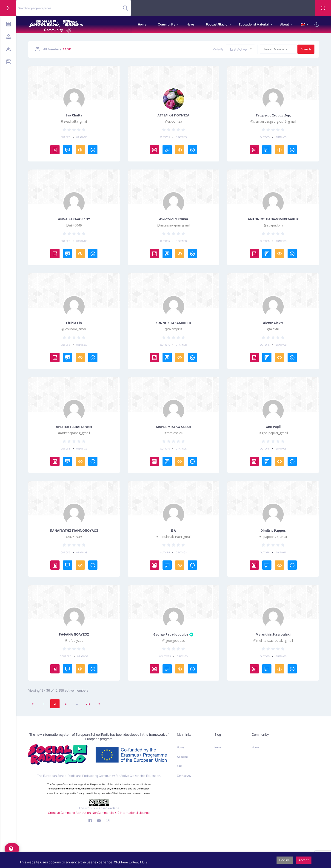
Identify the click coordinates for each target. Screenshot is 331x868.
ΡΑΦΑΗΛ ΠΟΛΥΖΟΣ (74, 634)
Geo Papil (273, 427)
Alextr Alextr (273, 323)
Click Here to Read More (131, 862)
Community (167, 24)
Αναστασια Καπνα (174, 219)
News (191, 24)
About (285, 24)
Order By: (219, 49)
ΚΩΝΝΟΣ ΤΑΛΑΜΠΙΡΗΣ (174, 323)
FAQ (180, 766)
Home (142, 24)
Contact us (184, 776)
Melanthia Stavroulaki (273, 634)
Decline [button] (285, 860)
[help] (12, 849)
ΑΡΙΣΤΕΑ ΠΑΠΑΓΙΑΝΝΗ (74, 427)
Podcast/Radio (217, 24)
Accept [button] (304, 860)
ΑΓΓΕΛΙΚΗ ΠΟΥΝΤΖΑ (173, 115)
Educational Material (254, 24)
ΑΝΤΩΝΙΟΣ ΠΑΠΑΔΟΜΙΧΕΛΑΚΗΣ (273, 219)
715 (88, 704)
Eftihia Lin (74, 323)
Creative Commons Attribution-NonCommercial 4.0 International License (99, 813)
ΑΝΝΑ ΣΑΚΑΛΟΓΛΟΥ (74, 219)
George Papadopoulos (173, 635)
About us (183, 757)
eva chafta (74, 115)
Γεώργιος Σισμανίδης (273, 115)
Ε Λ (173, 531)
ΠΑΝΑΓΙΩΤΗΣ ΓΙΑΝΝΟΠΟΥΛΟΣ (74, 531)
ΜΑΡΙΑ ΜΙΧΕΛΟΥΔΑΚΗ (174, 427)
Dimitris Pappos (273, 531)
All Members (58, 49)
